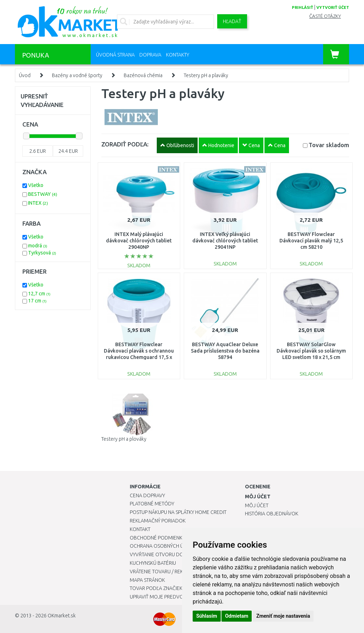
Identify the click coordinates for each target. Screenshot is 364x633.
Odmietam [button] (237, 616)
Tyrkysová (42, 253)
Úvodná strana (115, 55)
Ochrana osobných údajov (165, 546)
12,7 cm (39, 294)
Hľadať (232, 21)
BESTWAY (43, 194)
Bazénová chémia (143, 75)
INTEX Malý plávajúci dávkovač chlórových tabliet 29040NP (139, 241)
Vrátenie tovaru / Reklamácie (167, 572)
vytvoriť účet (333, 7)
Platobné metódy (152, 504)
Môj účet (257, 505)
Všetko (36, 185)
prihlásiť (303, 7)
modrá (38, 246)
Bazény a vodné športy (77, 75)
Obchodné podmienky (157, 538)
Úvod (25, 75)
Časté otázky (325, 16)
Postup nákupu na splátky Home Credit (178, 512)
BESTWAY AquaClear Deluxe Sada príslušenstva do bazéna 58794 (225, 351)
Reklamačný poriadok (158, 521)
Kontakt (140, 529)
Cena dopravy (147, 495)
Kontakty (178, 55)
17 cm (37, 301)
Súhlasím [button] (207, 616)
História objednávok (272, 514)
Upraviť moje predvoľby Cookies (171, 597)
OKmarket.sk (62, 616)
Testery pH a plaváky (206, 75)
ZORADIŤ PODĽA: (125, 144)
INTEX (38, 203)
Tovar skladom (329, 145)
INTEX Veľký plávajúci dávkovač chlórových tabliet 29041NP (225, 241)
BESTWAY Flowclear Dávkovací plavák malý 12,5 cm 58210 (311, 241)
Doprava (150, 55)
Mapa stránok (147, 580)
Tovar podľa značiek (156, 588)
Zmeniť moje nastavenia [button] (283, 616)
